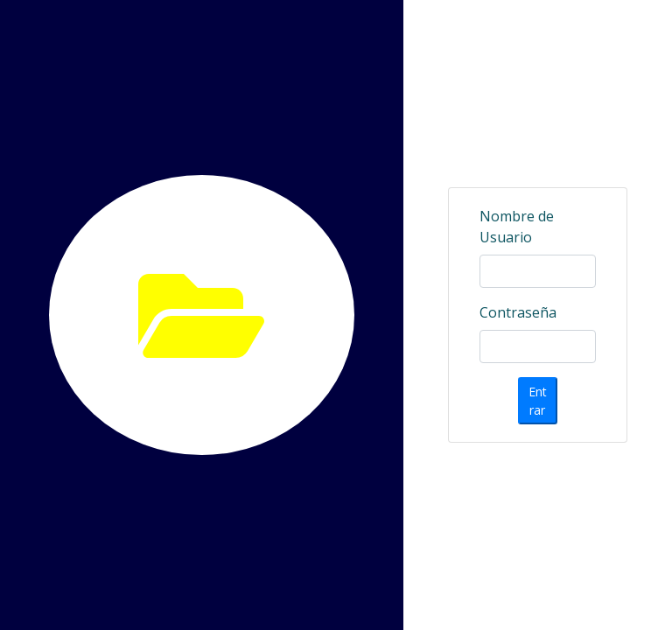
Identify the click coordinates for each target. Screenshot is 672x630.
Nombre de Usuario (517, 227)
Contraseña (518, 312)
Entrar (538, 401)
